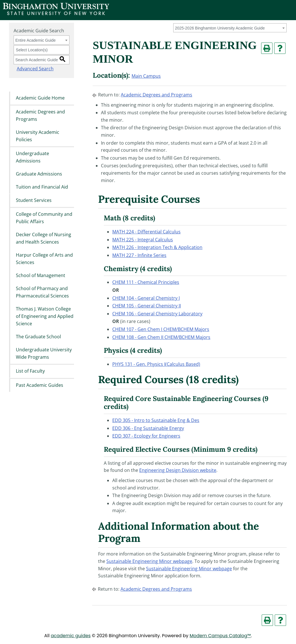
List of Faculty (30, 371)
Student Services (34, 200)
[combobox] (230, 28)
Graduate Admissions (39, 174)
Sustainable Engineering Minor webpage (149, 561)
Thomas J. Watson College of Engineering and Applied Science (45, 316)
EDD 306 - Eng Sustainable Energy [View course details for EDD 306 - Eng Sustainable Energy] (148, 428)
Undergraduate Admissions (32, 157)
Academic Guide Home (40, 98)
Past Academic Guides (40, 385)
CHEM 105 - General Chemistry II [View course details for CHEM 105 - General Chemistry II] (147, 306)
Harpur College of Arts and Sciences (44, 259)
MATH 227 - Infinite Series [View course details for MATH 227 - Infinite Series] (139, 255)
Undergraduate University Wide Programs (44, 354)
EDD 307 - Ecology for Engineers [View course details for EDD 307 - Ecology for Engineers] (146, 436)
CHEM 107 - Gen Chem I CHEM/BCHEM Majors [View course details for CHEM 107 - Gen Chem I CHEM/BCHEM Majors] (161, 329)
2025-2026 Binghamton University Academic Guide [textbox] (220, 28)
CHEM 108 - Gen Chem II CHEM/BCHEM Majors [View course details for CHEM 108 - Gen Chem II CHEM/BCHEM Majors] (161, 337)
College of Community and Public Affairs (44, 218)
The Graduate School (38, 337)
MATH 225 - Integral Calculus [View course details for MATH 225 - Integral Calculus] (143, 240)
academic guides (71, 636)
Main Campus (146, 76)
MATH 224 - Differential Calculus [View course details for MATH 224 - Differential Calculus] (146, 232)
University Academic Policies (38, 136)
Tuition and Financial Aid (42, 187)
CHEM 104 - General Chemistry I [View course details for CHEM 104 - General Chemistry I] (146, 298)
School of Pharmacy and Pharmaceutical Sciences (42, 292)
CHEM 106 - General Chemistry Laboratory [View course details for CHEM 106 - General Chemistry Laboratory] (157, 314)
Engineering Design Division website (178, 470)
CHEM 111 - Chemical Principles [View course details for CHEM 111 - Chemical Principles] (146, 282)
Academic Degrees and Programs (40, 115)
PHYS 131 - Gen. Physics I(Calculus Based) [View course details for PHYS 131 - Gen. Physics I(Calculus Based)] (156, 364)
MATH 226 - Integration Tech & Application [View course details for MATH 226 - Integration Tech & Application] (157, 247)
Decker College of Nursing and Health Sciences (44, 238)
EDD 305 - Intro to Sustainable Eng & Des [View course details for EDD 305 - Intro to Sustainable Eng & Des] (156, 420)
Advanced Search (32, 69)
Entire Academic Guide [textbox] (35, 40)
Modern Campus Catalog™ (220, 636)
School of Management (41, 275)
